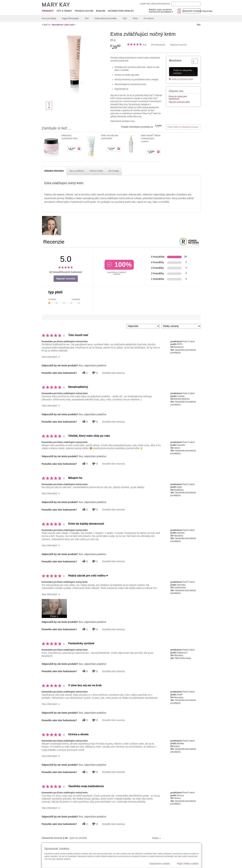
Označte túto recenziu (113, 373)
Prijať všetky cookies (188, 864)
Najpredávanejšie (71, 18)
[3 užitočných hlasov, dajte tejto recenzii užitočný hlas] (85, 561)
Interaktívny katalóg (121, 11)
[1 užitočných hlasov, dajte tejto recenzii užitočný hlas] (85, 373)
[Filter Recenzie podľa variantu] (181, 326)
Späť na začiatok (78, 838)
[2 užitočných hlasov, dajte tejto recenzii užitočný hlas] (85, 510)
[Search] (186, 4)
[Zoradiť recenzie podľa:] (143, 326)
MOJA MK (101, 11)
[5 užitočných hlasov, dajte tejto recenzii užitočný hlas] (85, 720)
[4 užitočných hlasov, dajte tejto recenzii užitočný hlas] (85, 671)
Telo (125, 18)
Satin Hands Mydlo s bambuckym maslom (151, 138)
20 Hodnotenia (158, 45)
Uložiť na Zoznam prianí (182, 79)
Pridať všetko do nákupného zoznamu (183, 127)
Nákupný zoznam (192, 11)
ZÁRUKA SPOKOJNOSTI (160, 4)
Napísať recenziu (179, 45)
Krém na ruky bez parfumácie (110, 137)
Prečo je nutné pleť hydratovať (178, 98)
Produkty (48, 11)
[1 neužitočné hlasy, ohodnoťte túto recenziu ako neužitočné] (94, 561)
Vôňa (135, 18)
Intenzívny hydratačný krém (70, 137)
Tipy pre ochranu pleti (179, 102)
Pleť (87, 18)
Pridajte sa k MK (84, 11)
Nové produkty (49, 18)
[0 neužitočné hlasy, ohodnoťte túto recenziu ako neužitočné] (94, 373)
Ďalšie (157, 838)
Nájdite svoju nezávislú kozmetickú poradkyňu (160, 11)
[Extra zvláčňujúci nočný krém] (75, 65)
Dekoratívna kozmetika (106, 18)
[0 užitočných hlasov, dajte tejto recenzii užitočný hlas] (85, 422)
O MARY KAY (145, 4)
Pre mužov (149, 18)
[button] (54, 608)
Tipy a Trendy (64, 11)
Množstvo (175, 61)
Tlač (198, 25)
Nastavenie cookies (160, 864)
